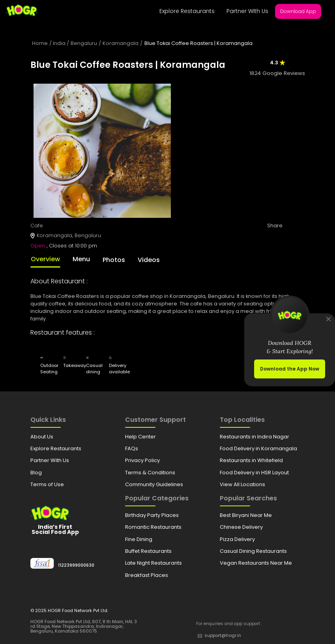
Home (40, 43)
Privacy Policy (142, 460)
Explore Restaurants (187, 11)
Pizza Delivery (237, 539)
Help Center (140, 437)
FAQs (132, 448)
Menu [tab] (81, 259)
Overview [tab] (45, 259)
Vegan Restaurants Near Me (256, 563)
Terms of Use (47, 484)
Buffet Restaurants (148, 551)
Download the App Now (290, 369)
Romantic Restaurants (153, 527)
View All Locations (242, 484)
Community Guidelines (154, 484)
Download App (298, 11)
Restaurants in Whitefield (251, 460)
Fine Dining (139, 539)
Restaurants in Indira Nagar (255, 437)
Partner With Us (247, 11)
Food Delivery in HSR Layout (254, 473)
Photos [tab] (114, 260)
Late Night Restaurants (153, 563)
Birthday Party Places (152, 515)
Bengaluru (84, 43)
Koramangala (121, 43)
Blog (36, 473)
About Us (42, 437)
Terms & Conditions (150, 473)
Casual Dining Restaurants (253, 551)
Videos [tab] (149, 260)
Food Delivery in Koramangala (258, 448)
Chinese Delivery (241, 527)
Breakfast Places (147, 575)
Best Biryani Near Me (246, 515)
